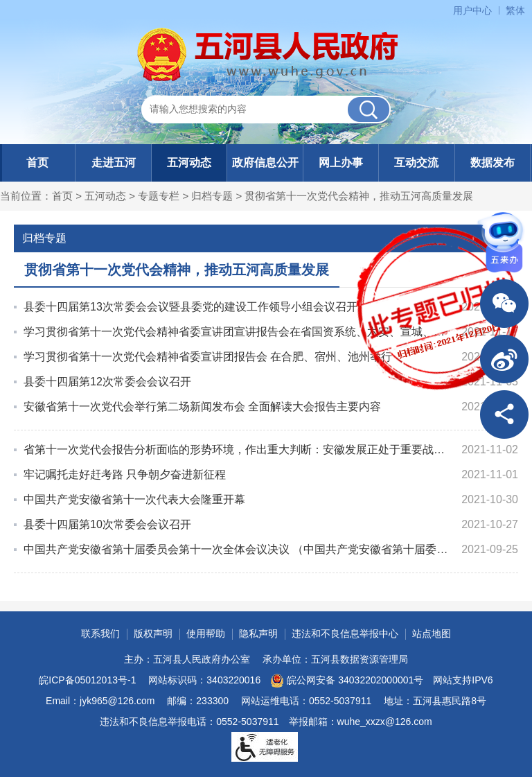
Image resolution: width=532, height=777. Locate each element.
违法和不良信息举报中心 (345, 634)
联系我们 (100, 634)
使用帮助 (206, 634)
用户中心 (472, 10)
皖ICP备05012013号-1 (87, 680)
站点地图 (432, 634)
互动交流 (416, 163)
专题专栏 (159, 196)
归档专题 (212, 196)
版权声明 (153, 634)
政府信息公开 (265, 163)
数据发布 (493, 163)
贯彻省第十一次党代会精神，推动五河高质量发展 (359, 196)
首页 (37, 163)
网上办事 (341, 163)
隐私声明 (258, 634)
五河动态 (189, 163)
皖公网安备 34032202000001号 (347, 681)
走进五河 (114, 163)
